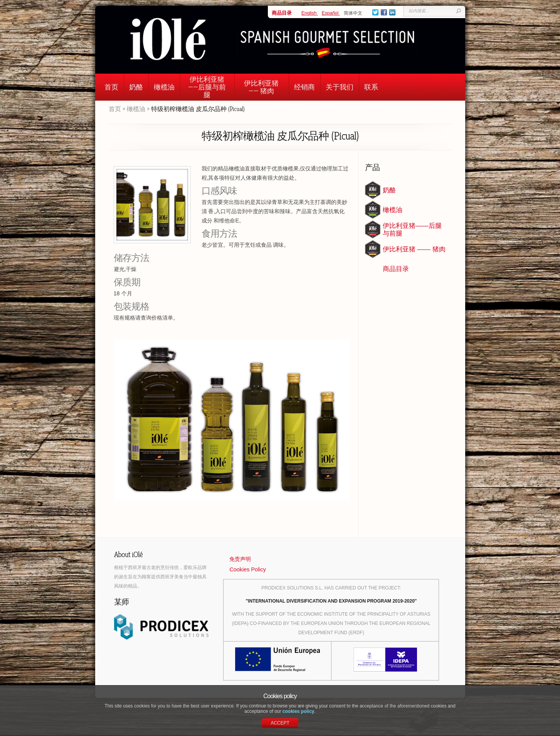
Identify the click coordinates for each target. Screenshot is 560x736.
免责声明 (240, 559)
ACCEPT (280, 723)
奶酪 (136, 87)
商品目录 (282, 13)
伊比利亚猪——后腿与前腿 (207, 87)
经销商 (304, 87)
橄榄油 (164, 87)
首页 (111, 87)
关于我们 (340, 87)
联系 (371, 87)
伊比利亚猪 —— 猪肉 (261, 87)
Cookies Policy (247, 569)
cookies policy (298, 711)
